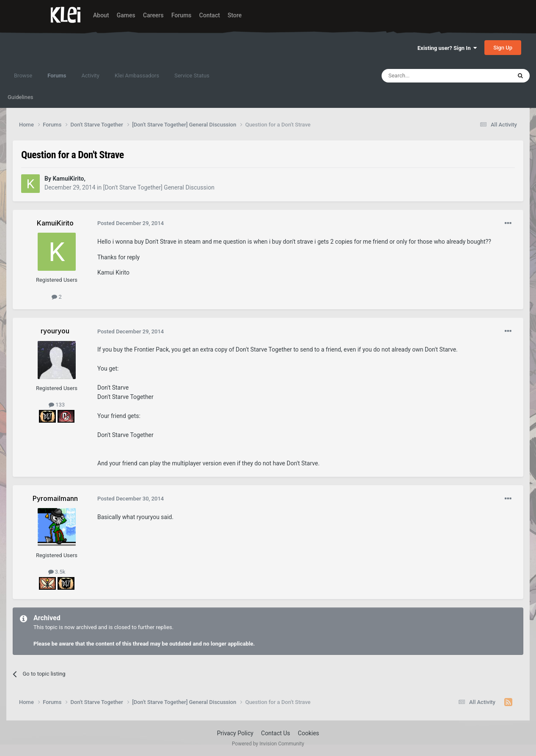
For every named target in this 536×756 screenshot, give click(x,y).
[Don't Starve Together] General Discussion (159, 187)
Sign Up (503, 48)
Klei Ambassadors (137, 76)
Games (126, 15)
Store (235, 15)
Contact (210, 15)
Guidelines (21, 97)
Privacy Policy (235, 733)
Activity (90, 76)
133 (57, 405)
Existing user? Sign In (447, 48)
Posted (131, 223)
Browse (23, 76)
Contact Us (276, 733)
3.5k (57, 572)
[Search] (426, 76)
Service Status (192, 76)
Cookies (308, 733)
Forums (181, 15)
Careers (153, 15)
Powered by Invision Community (268, 744)
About (101, 15)
